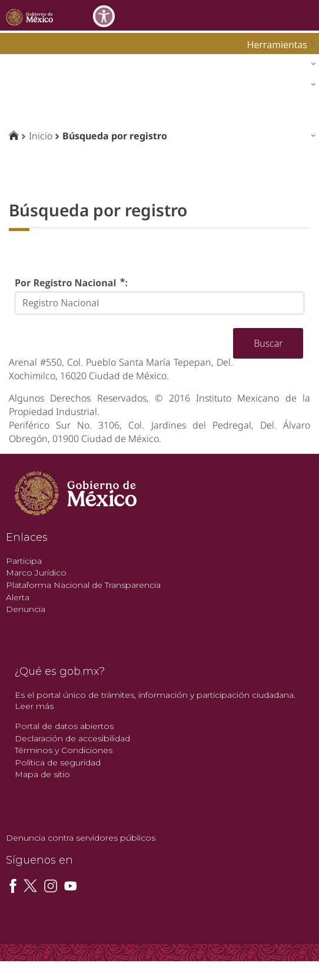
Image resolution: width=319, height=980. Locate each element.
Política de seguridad (58, 762)
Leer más (34, 706)
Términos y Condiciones (64, 750)
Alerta (18, 597)
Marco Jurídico (36, 573)
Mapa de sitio (42, 774)
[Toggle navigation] (308, 15)
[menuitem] (278, 44)
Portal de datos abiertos (64, 726)
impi (19, 87)
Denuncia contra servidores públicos (81, 838)
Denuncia (26, 609)
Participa (24, 561)
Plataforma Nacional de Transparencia (83, 585)
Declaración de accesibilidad (72, 738)
